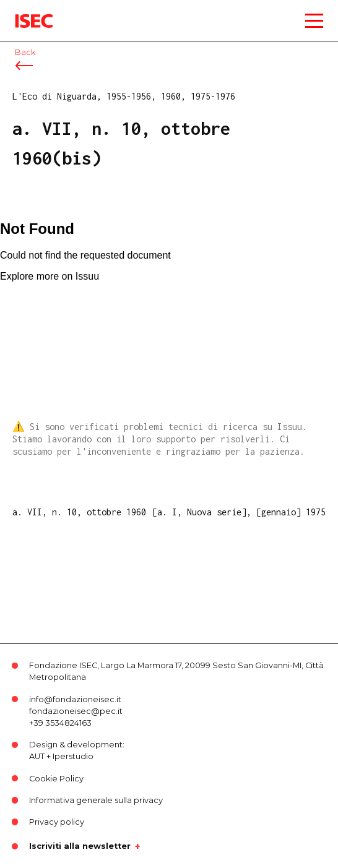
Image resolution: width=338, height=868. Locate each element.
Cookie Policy (56, 779)
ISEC (25, 12)
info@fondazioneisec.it (75, 699)
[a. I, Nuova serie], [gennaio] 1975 (239, 512)
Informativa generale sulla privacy (96, 800)
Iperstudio (73, 756)
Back (25, 52)
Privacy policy (57, 822)
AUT (37, 756)
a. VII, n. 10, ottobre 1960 (79, 512)
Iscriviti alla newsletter (80, 846)
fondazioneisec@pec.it (76, 711)
